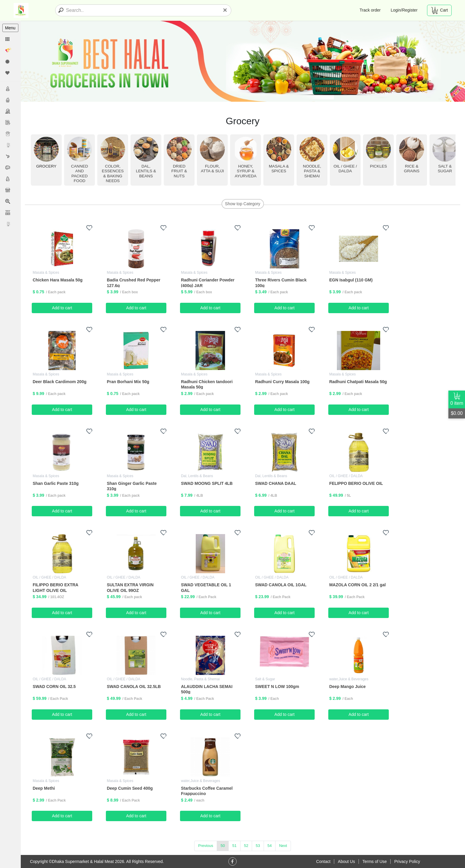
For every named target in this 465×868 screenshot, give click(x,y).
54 (270, 846)
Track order (370, 10)
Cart (439, 10)
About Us (346, 861)
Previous (206, 846)
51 (235, 846)
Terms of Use (375, 861)
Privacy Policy (407, 861)
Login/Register (404, 10)
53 (258, 846)
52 (246, 846)
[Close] (225, 10)
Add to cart (63, 308)
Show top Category (243, 204)
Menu (10, 28)
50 (223, 846)
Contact (323, 861)
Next (283, 846)
